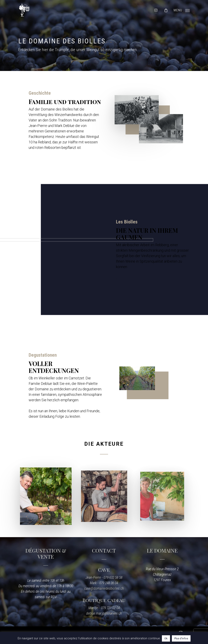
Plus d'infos (181, 638)
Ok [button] (166, 638)
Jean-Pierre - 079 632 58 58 (104, 577)
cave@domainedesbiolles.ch (104, 588)
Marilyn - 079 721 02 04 (104, 608)
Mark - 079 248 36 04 (104, 583)
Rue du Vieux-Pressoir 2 (162, 569)
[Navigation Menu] (182, 10)
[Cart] (167, 10)
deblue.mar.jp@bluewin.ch (104, 613)
